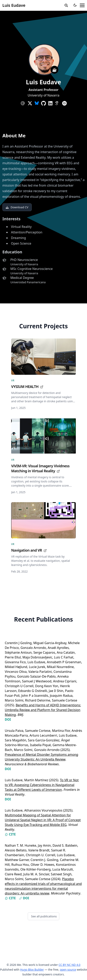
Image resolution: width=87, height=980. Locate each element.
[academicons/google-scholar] (57, 103)
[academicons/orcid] (64, 103)
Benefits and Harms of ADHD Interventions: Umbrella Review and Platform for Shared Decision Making (43, 710)
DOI (8, 719)
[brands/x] (30, 103)
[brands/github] (43, 103)
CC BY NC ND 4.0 (70, 965)
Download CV (17, 207)
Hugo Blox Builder (32, 970)
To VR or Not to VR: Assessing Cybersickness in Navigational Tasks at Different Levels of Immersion (42, 785)
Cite (10, 834)
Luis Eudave (14, 5)
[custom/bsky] (37, 103)
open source (68, 970)
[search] (66, 5)
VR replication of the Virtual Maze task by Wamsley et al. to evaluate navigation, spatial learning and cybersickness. (41, 561)
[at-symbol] (23, 103)
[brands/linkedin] (50, 103)
